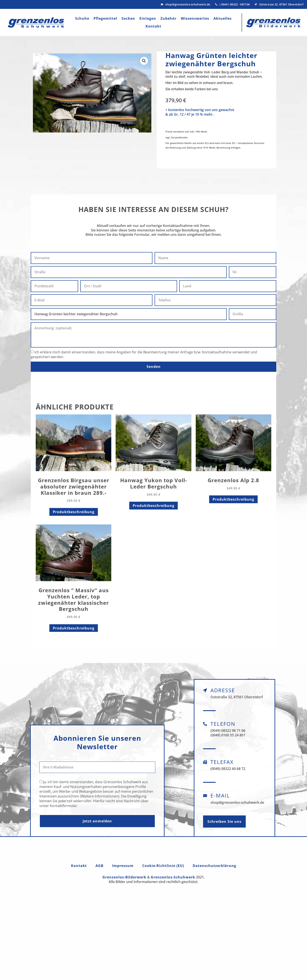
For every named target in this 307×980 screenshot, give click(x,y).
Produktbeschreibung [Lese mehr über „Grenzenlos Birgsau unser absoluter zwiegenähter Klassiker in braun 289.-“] (74, 512)
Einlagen (148, 18)
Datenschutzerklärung (214, 866)
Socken (128, 18)
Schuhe (82, 18)
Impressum (123, 866)
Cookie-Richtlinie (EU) (163, 866)
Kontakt (153, 26)
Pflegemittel (105, 18)
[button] (144, 61)
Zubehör (168, 18)
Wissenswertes (195, 18)
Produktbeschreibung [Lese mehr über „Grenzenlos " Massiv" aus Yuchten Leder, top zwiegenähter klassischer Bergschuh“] (74, 628)
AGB (99, 866)
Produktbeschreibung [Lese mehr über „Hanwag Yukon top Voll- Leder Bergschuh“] (153, 506)
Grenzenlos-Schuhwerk (173, 877)
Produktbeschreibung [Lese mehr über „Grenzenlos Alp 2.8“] (233, 499)
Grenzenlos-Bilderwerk (124, 877)
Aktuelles (223, 18)
